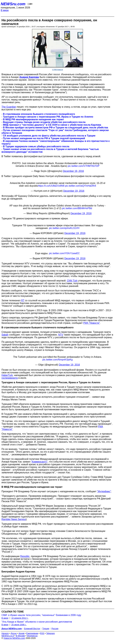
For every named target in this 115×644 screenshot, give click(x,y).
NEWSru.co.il (8, 636)
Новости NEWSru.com (14, 638)
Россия (55, 629)
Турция (46, 629)
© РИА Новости (57, 70)
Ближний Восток (32, 629)
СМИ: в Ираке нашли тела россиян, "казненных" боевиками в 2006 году (41, 615)
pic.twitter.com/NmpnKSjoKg (57, 360)
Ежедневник (32, 633)
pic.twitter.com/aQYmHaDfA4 (80, 186)
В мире (5, 10)
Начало (5, 633)
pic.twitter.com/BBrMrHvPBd (77, 208)
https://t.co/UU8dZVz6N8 (51, 186)
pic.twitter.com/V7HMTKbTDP (84, 166)
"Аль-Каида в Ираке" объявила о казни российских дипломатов (37, 622)
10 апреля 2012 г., (20, 618)
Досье (14, 633)
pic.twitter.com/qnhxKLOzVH (64, 228)
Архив (21, 633)
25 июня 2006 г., (19, 625)
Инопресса (32, 636)
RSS (42, 633)
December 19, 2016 (73, 171)
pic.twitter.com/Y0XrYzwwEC (64, 253)
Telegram (51, 633)
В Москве (20, 636)
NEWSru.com (13, 4)
